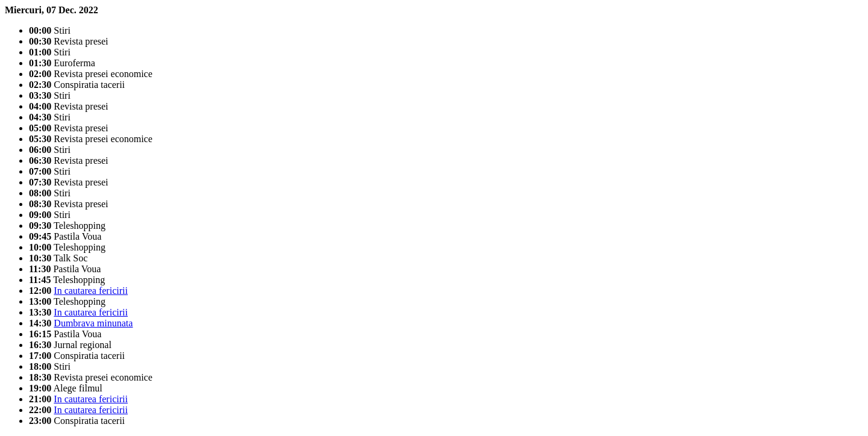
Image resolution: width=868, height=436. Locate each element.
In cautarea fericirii (91, 291)
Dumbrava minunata (93, 323)
